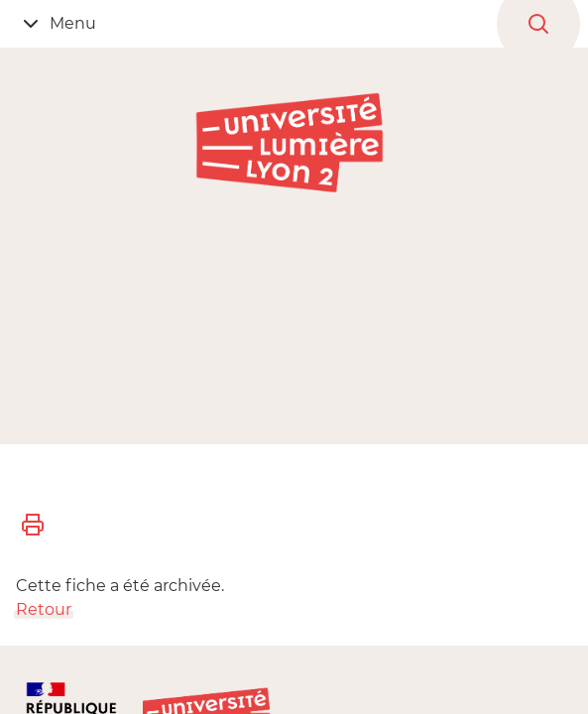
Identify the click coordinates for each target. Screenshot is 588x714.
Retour (44, 609)
